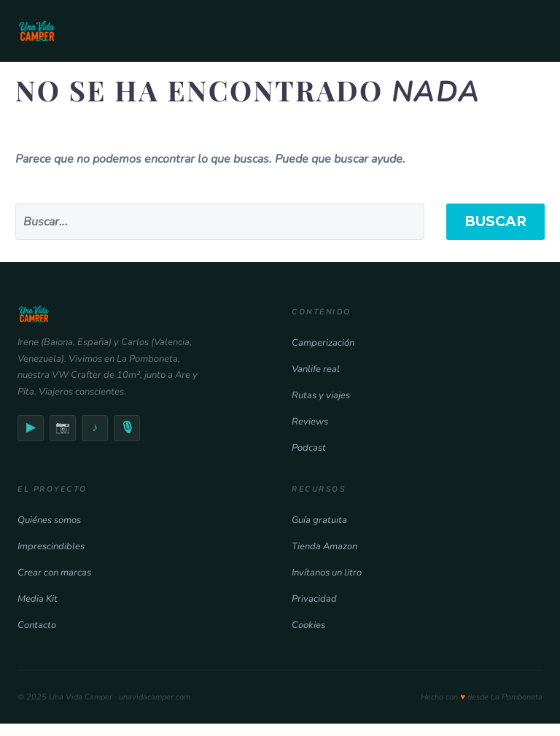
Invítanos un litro (327, 573)
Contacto (37, 625)
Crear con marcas (54, 573)
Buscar (495, 221)
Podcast (309, 448)
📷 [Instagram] (63, 427)
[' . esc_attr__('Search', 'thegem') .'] (220, 222)
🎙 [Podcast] (127, 427)
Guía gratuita (319, 520)
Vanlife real (316, 369)
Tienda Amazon (324, 546)
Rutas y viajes (321, 395)
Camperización (323, 343)
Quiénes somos (49, 520)
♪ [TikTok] (95, 427)
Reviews (310, 422)
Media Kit (38, 599)
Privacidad (314, 599)
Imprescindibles (51, 546)
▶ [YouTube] (31, 427)
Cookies (308, 625)
